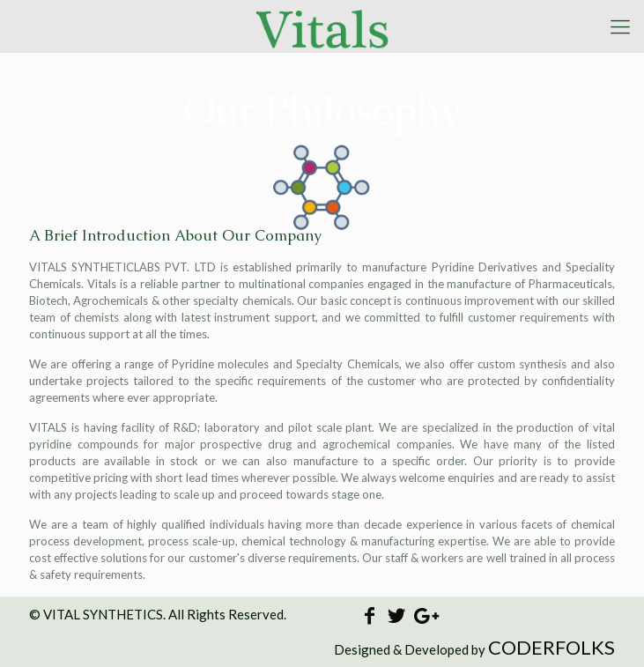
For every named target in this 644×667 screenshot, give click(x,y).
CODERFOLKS (551, 647)
